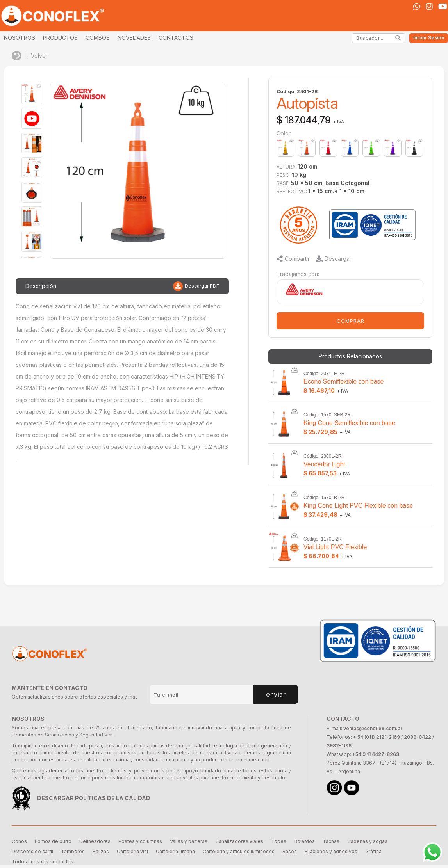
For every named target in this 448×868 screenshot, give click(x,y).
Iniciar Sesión (429, 38)
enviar (276, 694)
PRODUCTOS (60, 38)
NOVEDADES (134, 38)
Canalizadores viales (239, 841)
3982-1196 (339, 746)
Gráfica (373, 851)
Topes (279, 841)
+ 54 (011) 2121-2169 (377, 737)
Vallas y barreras (189, 841)
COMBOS (98, 38)
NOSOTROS (20, 38)
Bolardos (304, 841)
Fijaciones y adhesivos (331, 851)
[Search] (398, 38)
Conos (19, 841)
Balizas (101, 851)
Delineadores (95, 841)
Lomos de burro (53, 841)
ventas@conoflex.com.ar (373, 728)
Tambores (73, 851)
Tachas (331, 841)
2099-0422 (418, 737)
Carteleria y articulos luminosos (239, 851)
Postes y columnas (140, 841)
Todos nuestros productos (43, 862)
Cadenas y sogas (367, 841)
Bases (290, 851)
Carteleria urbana (175, 851)
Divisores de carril (32, 851)
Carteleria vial (132, 851)
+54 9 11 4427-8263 (376, 754)
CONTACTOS (176, 38)
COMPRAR (351, 321)
